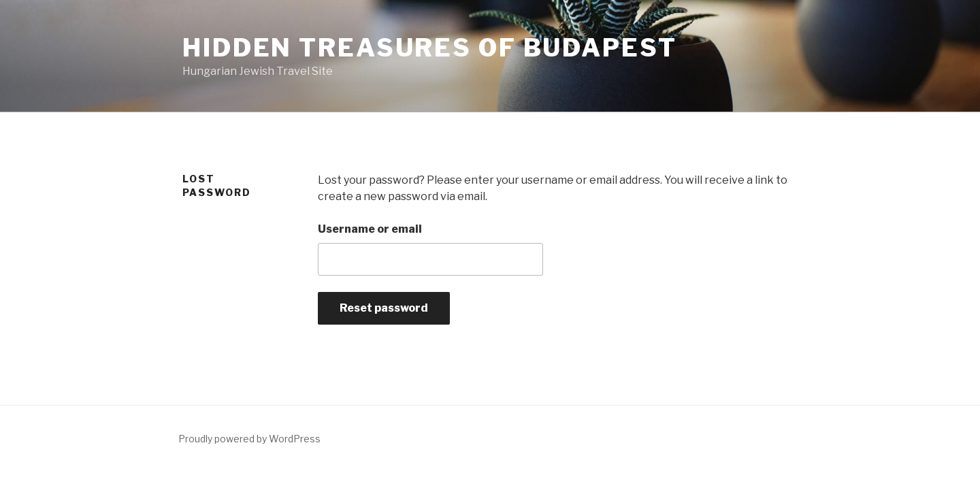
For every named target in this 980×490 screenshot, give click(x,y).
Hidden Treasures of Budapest (430, 48)
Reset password (384, 308)
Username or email (370, 229)
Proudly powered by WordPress (249, 439)
